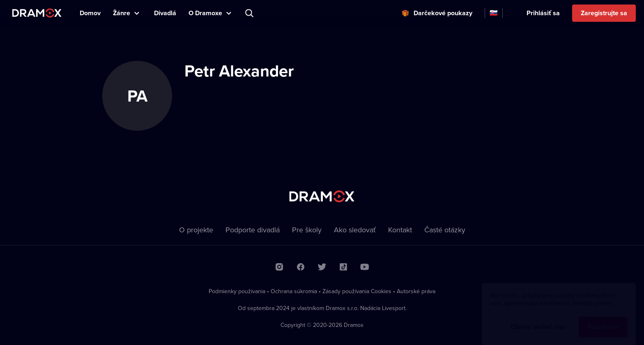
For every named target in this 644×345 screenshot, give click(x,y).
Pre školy (307, 230)
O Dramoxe (205, 13)
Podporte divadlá (253, 230)
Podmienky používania (237, 291)
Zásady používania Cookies (357, 291)
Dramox (37, 13)
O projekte (196, 230)
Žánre (122, 13)
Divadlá (165, 13)
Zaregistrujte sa (604, 13)
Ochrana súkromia (294, 291)
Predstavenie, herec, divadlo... (250, 13)
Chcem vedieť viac (538, 319)
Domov (90, 13)
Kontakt (400, 230)
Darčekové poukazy (443, 13)
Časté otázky (445, 230)
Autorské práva (416, 291)
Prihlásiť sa (543, 13)
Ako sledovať (355, 230)
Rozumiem (603, 319)
